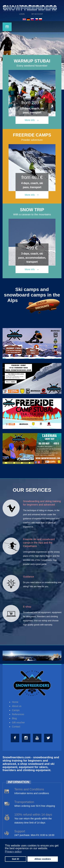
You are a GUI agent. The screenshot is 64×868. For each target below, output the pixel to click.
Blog (14, 718)
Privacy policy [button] (13, 852)
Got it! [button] (16, 859)
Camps (16, 710)
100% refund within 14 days (33, 815)
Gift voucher (18, 722)
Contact (16, 727)
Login (22, 14)
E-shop (27, 607)
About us (17, 706)
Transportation (24, 802)
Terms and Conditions (29, 789)
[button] (49, 849)
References (18, 714)
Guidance (29, 577)
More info (32, 120)
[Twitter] (49, 738)
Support (20, 831)
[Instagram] (27, 738)
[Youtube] (38, 738)
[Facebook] (15, 738)
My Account (37, 14)
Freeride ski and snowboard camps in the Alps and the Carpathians (39, 543)
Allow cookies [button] (43, 859)
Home (15, 702)
